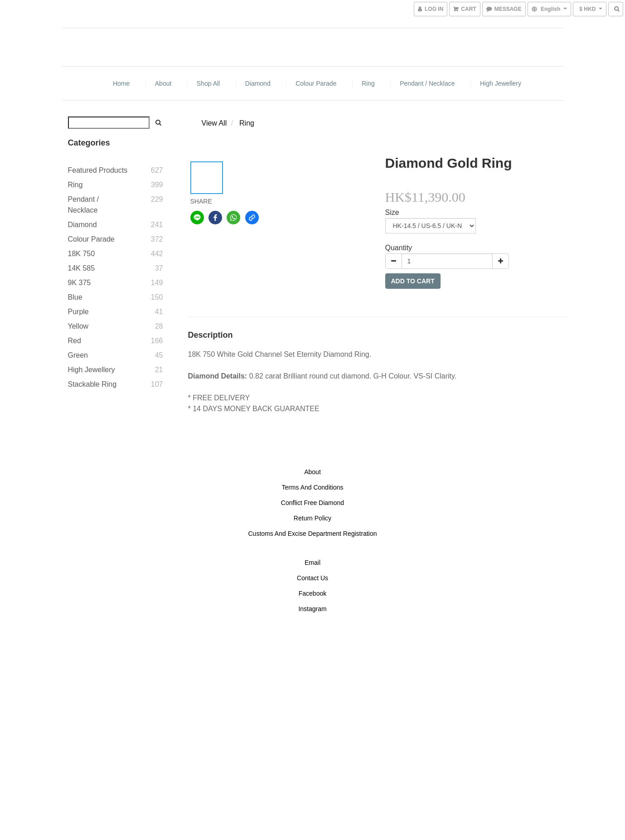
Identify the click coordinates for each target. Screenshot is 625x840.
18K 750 (82, 254)
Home (121, 83)
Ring (368, 83)
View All (214, 123)
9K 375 (80, 283)
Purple (78, 312)
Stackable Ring (92, 384)
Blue (75, 297)
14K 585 (82, 268)
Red (75, 341)
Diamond (258, 83)
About (163, 83)
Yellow (78, 326)
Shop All (208, 83)
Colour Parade (316, 83)
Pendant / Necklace (427, 83)
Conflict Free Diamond (312, 503)
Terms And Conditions (312, 487)
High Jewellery (501, 83)
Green (78, 355)
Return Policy (312, 518)
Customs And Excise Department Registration (312, 534)
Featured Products (98, 170)
